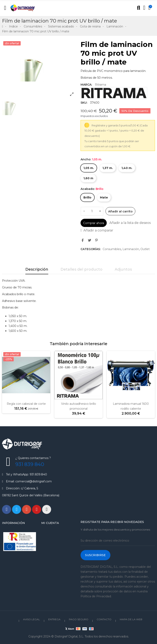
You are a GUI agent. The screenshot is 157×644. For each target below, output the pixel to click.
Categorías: (91, 249)
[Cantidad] (92, 211)
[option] (39, 70)
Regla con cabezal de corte (26, 404)
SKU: (84, 103)
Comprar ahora (94, 223)
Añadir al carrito (120, 211)
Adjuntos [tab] (123, 269)
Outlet (145, 249)
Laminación (131, 249)
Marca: (86, 85)
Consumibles (112, 249)
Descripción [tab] (37, 269)
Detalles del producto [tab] (81, 269)
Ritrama (100, 85)
